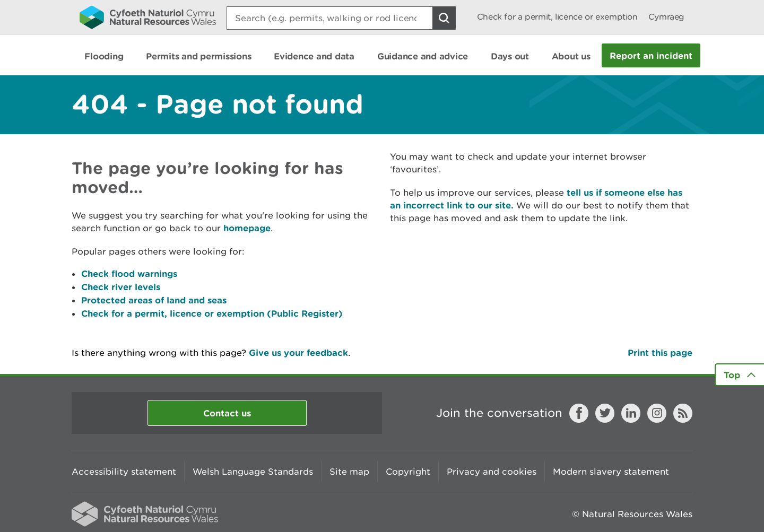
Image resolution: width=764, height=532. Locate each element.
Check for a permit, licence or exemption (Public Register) (212, 313)
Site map (349, 472)
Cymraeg (666, 17)
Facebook (579, 413)
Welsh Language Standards (253, 472)
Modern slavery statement (611, 472)
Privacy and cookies (492, 472)
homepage (247, 228)
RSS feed (683, 413)
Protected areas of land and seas (154, 300)
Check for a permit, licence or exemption (557, 17)
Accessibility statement (124, 472)
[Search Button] (444, 18)
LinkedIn (631, 413)
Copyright (408, 472)
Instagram (657, 413)
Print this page (660, 352)
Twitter (605, 413)
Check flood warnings (129, 273)
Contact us (227, 413)
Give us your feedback (298, 352)
